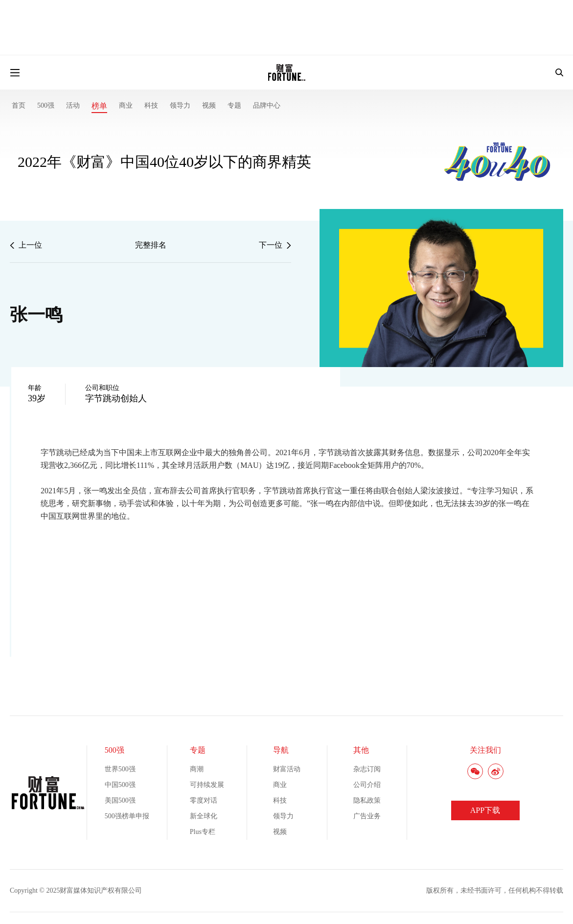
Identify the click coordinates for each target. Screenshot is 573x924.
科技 (151, 105)
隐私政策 (367, 800)
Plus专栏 (203, 832)
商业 (126, 105)
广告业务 (367, 816)
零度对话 (204, 800)
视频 (209, 105)
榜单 (99, 106)
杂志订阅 (367, 769)
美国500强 (120, 800)
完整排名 (151, 245)
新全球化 (204, 816)
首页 (19, 105)
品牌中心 (267, 105)
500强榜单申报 (127, 816)
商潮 (197, 769)
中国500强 (120, 785)
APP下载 (485, 810)
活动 (73, 105)
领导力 (180, 105)
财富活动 (287, 769)
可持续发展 (207, 785)
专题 (234, 105)
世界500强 (120, 769)
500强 (46, 105)
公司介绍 (367, 785)
